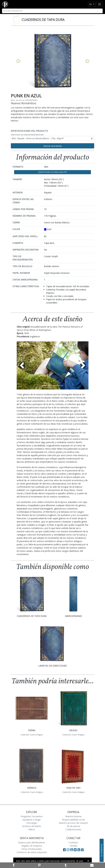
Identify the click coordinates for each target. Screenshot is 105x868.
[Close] (88, 861)
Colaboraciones (73, 829)
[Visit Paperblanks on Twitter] (76, 850)
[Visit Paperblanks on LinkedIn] (79, 850)
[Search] (52, 11)
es (91, 4)
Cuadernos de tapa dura (43, 20)
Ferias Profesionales (32, 849)
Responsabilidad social (73, 820)
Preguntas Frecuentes (32, 816)
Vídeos (32, 829)
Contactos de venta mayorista (32, 852)
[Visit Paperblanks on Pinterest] (82, 850)
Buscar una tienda (53, 146)
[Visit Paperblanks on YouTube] (72, 850)
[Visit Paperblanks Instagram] (68, 850)
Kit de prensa (73, 826)
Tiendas (73, 846)
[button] (22, 365)
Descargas (32, 823)
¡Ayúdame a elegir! (32, 820)
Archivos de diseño (32, 826)
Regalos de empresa (32, 846)
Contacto (73, 842)
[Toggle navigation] (99, 4)
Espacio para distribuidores (32, 842)
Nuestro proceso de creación (73, 823)
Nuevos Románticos (23, 103)
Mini (38, 138)
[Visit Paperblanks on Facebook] (65, 850)
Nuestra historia (73, 816)
